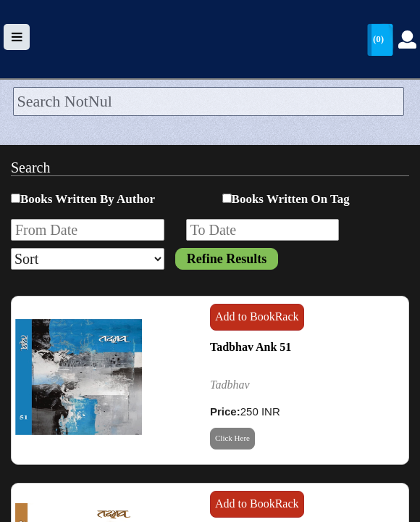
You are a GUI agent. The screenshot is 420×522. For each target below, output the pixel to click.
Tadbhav (230, 385)
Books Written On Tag (291, 199)
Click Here (232, 438)
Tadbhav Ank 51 (251, 347)
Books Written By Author (88, 199)
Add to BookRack (257, 316)
